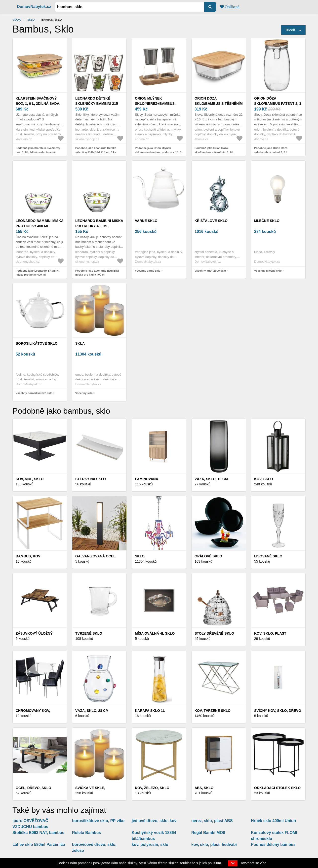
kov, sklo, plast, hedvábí (214, 845)
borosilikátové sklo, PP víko (98, 821)
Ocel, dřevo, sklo (33, 788)
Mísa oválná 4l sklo (155, 633)
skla (80, 343)
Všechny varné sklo (148, 271)
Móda (17, 20)
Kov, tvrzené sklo (213, 711)
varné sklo (146, 221)
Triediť (290, 30)
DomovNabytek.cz (34, 7)
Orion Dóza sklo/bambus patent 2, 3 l (278, 104)
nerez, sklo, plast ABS (212, 821)
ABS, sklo (204, 788)
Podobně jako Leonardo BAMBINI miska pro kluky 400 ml (97, 273)
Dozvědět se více (253, 863)
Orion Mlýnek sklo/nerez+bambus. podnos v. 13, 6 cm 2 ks (156, 104)
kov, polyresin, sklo (150, 845)
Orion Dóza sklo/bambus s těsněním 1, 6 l (219, 104)
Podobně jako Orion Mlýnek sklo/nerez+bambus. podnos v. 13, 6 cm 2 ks (158, 152)
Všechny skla (84, 393)
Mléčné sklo (267, 221)
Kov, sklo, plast (270, 633)
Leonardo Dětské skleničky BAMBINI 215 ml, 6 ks (97, 104)
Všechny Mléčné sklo (268, 271)
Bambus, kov (28, 556)
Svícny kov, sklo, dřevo (278, 711)
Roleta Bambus (86, 833)
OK (233, 863)
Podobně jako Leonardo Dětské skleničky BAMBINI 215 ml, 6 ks (96, 150)
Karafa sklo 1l (150, 711)
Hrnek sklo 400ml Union (273, 821)
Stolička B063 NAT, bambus (38, 833)
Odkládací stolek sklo (277, 788)
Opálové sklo (208, 556)
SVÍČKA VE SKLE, (90, 788)
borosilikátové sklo (37, 343)
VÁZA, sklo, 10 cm (211, 479)
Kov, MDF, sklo (30, 479)
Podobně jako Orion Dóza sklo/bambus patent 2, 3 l (271, 150)
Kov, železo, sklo (152, 788)
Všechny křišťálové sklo (210, 271)
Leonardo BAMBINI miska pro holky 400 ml (40, 223)
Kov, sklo (264, 479)
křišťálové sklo (211, 221)
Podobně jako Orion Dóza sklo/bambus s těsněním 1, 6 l (214, 150)
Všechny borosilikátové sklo (34, 393)
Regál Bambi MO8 (208, 833)
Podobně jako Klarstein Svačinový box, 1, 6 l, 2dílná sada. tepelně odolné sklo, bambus (38, 152)
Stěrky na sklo (91, 479)
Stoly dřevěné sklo (214, 633)
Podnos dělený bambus (273, 845)
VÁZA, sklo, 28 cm (92, 711)
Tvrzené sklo (89, 633)
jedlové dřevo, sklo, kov (154, 821)
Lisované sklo (268, 556)
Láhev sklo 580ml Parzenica (39, 845)
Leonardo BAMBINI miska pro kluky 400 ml (99, 223)
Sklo (31, 20)
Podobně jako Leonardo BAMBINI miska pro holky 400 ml (37, 273)
